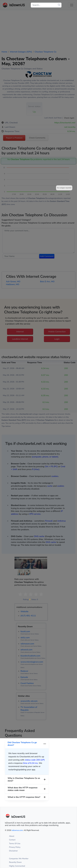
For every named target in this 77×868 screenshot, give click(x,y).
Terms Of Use (15, 844)
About (12, 836)
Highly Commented (17, 866)
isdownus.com (17, 830)
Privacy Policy (15, 847)
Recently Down (15, 862)
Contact (12, 840)
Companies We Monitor (19, 859)
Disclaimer (13, 851)
